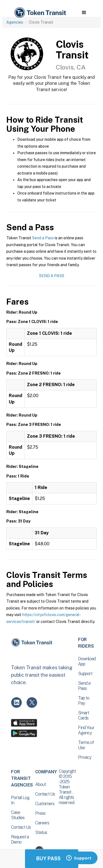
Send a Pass (43, 238)
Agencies (15, 22)
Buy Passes (52, 859)
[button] (84, 13)
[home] (40, 13)
